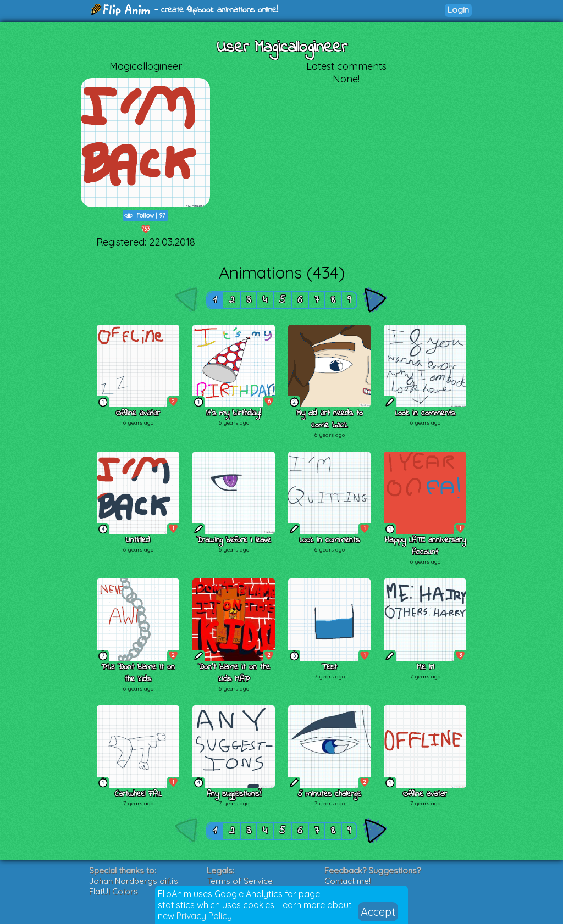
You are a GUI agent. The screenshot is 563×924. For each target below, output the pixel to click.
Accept (378, 912)
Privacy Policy (204, 916)
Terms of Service (240, 881)
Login (458, 10)
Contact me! (347, 881)
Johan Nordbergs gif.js (134, 881)
